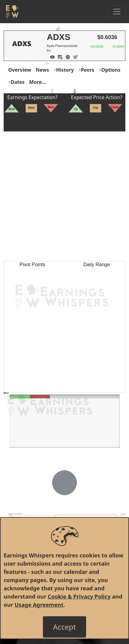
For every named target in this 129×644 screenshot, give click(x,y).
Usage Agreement (39, 605)
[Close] (64, 627)
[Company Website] (66, 56)
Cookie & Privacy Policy (79, 596)
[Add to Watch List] (51, 56)
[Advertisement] (64, 196)
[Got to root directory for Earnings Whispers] (11, 12)
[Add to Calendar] (59, 56)
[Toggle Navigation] (117, 12)
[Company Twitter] (74, 56)
